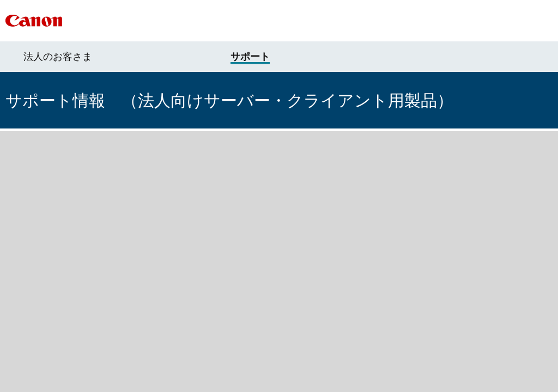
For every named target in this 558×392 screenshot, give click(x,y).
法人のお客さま (58, 57)
